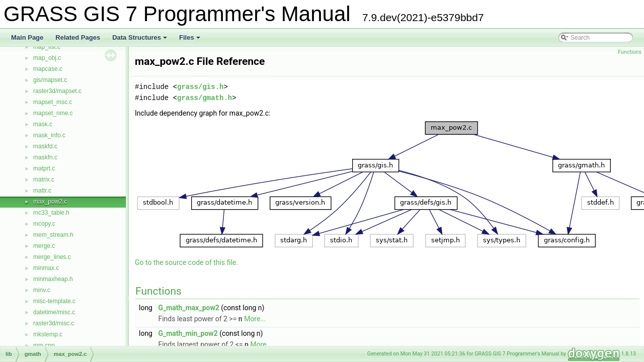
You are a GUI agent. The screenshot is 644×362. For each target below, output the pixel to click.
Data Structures (140, 40)
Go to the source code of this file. (186, 262)
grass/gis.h (200, 87)
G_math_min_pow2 (188, 333)
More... (255, 319)
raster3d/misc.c (54, 323)
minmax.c (46, 268)
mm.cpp (44, 345)
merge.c (44, 246)
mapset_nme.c (53, 113)
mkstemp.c (48, 334)
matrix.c (44, 179)
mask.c (43, 124)
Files (190, 40)
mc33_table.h (51, 213)
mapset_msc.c (53, 102)
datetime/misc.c (54, 312)
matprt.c (44, 168)
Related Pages (78, 37)
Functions (630, 52)
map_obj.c (47, 58)
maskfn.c (45, 157)
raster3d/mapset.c (57, 91)
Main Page (27, 37)
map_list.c (47, 47)
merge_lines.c (52, 257)
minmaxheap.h (53, 279)
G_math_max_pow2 (188, 308)
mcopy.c (44, 224)
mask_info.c (49, 135)
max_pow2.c (50, 202)
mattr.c (42, 191)
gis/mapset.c (50, 80)
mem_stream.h (53, 235)
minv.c (42, 290)
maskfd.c (45, 146)
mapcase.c (48, 69)
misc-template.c (54, 301)
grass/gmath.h (205, 98)
